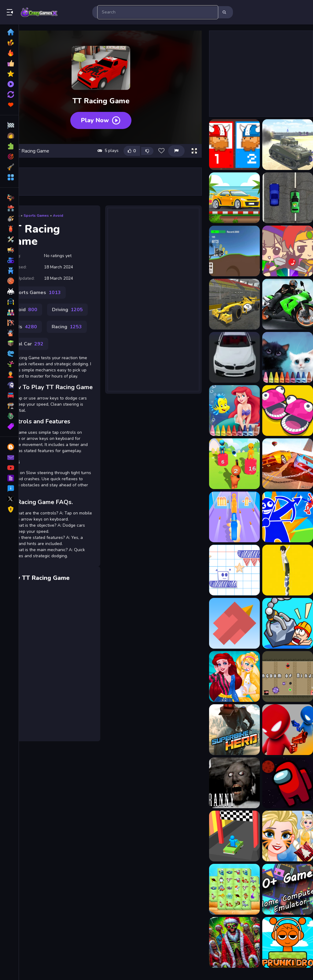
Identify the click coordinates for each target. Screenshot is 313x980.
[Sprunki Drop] (288, 942)
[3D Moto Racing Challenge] (288, 304)
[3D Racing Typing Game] (234, 357)
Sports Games (36, 216)
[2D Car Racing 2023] (288, 198)
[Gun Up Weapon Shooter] (234, 517)
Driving (67, 310)
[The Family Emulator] (288, 889)
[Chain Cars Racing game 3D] (288, 464)
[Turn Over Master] (234, 836)
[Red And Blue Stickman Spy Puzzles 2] (288, 517)
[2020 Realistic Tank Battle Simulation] (288, 145)
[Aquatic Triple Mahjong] (234, 889)
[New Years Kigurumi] (288, 836)
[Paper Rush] (234, 570)
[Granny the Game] (234, 783)
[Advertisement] (153, 296)
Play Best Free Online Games (39, 12)
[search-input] (158, 12)
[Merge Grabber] (234, 464)
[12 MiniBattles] (234, 145)
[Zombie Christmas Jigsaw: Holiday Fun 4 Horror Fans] (234, 942)
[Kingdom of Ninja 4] (288, 676)
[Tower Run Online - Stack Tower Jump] (288, 570)
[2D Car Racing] (234, 198)
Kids (25, 327)
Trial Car (28, 344)
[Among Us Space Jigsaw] (288, 783)
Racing (67, 327)
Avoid (58, 216)
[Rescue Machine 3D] (288, 623)
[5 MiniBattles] (288, 411)
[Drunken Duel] (288, 730)
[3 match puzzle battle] (288, 251)
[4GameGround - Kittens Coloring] (288, 357)
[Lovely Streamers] (234, 676)
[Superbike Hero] (234, 730)
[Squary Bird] (234, 623)
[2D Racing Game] (234, 251)
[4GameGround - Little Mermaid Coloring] (234, 411)
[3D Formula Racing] (234, 304)
